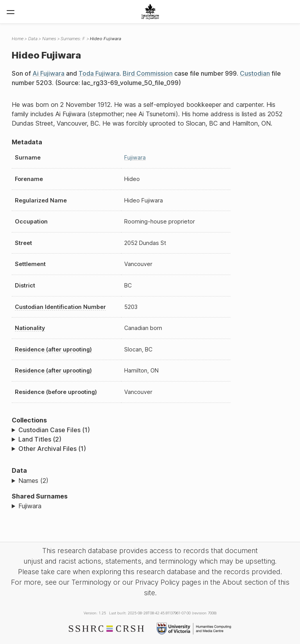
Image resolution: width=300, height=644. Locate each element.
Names (49, 39)
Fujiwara (135, 157)
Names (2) (33, 481)
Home (18, 39)
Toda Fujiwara (99, 73)
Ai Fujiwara (48, 73)
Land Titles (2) (40, 439)
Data (33, 39)
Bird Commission (148, 73)
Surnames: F (73, 39)
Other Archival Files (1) (52, 449)
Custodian (255, 73)
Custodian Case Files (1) (54, 430)
